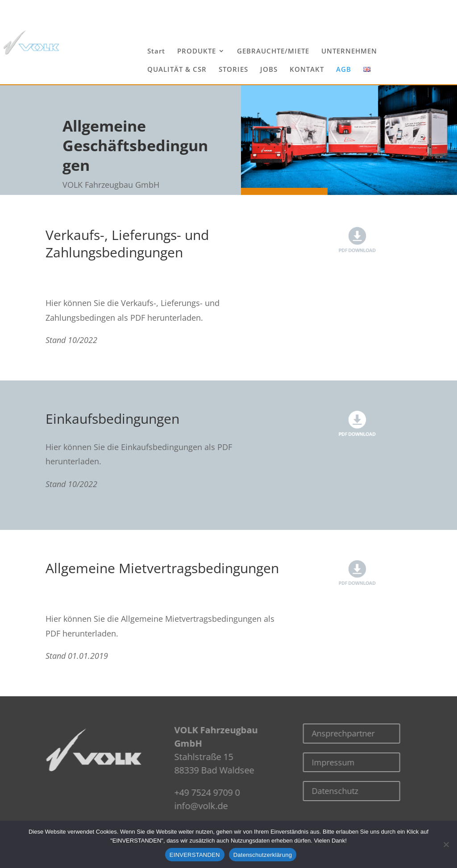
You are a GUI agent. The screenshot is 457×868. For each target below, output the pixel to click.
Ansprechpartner (319, 733)
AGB (344, 70)
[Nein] (446, 844)
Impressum (309, 762)
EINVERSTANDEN (195, 855)
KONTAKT (307, 70)
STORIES (233, 70)
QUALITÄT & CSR (177, 70)
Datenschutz (311, 791)
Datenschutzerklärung (263, 855)
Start (156, 52)
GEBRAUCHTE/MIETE (273, 52)
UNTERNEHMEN (349, 52)
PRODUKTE (197, 52)
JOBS (269, 70)
